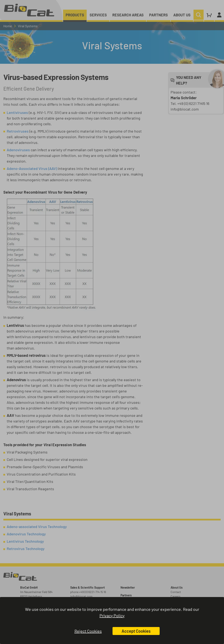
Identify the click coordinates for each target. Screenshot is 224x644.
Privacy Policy (112, 615)
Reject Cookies (88, 631)
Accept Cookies (136, 631)
